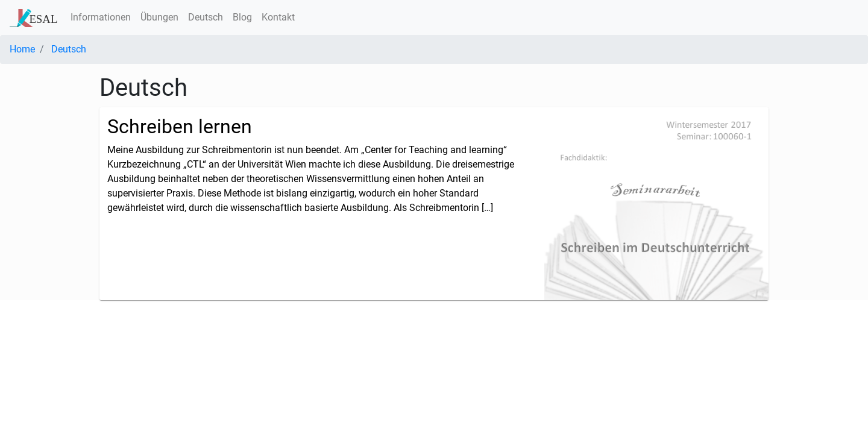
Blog (242, 17)
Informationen (101, 17)
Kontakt (278, 17)
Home (22, 49)
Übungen (159, 17)
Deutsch (206, 17)
